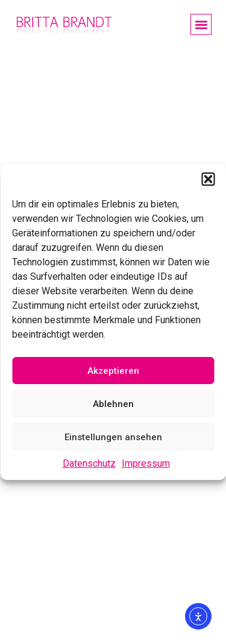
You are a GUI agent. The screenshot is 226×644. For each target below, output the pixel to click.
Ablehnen (113, 404)
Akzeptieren (113, 371)
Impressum (146, 463)
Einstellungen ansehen (113, 437)
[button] (208, 179)
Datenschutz (89, 463)
